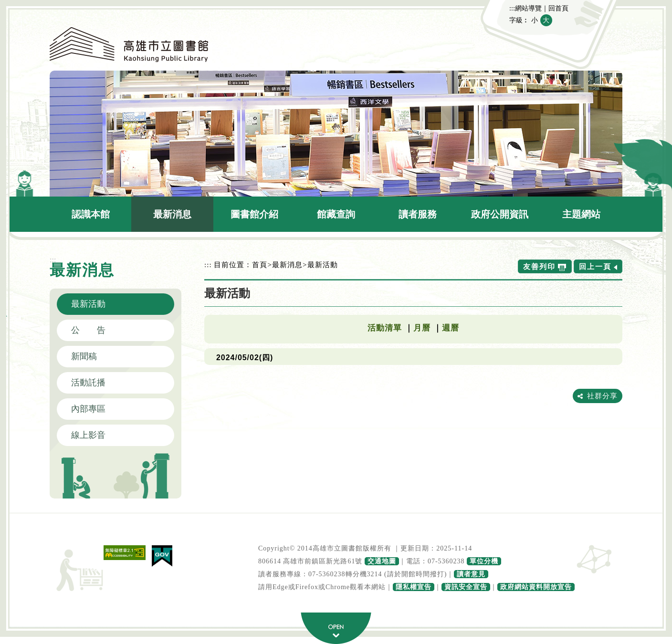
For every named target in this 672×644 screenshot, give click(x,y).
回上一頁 (595, 266)
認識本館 (91, 214)
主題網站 (581, 214)
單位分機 (484, 561)
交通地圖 (382, 561)
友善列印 (539, 266)
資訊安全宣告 (466, 587)
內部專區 (88, 409)
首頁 (260, 265)
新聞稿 (84, 356)
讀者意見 (471, 574)
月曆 (422, 328)
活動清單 (385, 328)
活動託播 (88, 383)
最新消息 (172, 214)
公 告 (88, 330)
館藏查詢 (336, 214)
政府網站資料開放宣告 (536, 587)
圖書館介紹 (254, 214)
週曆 (451, 328)
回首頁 (558, 8)
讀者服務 (418, 214)
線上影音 (88, 435)
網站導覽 (528, 8)
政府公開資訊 (500, 214)
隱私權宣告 (414, 587)
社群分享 (602, 396)
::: (512, 8)
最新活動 (88, 304)
